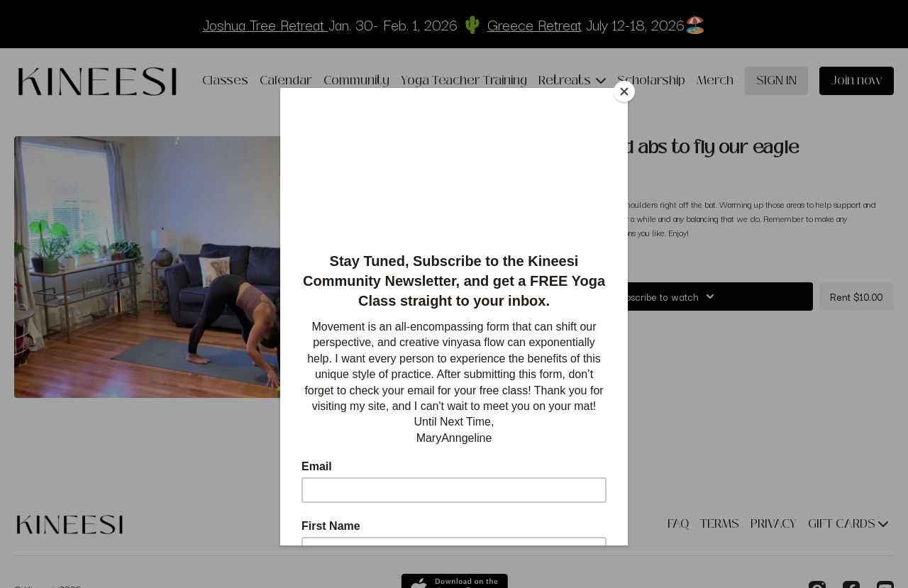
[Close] (624, 91)
